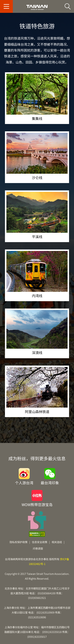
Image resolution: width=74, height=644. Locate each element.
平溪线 (37, 215)
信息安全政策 (40, 542)
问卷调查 (38, 548)
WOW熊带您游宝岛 (37, 504)
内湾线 (37, 274)
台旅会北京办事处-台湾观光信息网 (37, 7)
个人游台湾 (24, 482)
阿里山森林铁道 (37, 390)
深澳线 (37, 332)
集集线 (37, 97)
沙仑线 (37, 156)
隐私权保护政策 (18, 542)
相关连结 (57, 542)
